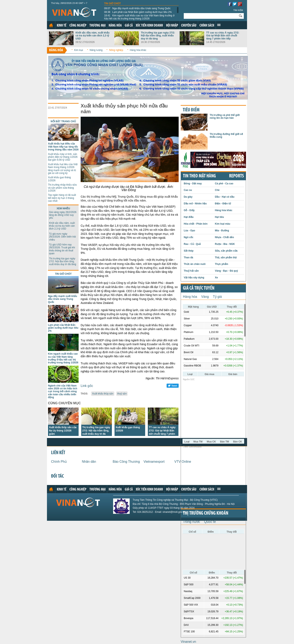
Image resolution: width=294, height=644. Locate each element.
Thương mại (97, 26)
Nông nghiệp (116, 50)
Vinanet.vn (188, 642)
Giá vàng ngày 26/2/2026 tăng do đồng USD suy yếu (63, 215)
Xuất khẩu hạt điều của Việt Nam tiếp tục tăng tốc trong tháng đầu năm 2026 (63, 147)
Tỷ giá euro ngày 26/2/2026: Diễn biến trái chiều (62, 237)
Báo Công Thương (126, 462)
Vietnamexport (154, 462)
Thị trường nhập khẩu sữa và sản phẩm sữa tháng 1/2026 (62, 188)
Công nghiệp (78, 26)
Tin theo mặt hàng (199, 176)
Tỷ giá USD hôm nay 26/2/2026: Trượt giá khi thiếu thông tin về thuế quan (62, 249)
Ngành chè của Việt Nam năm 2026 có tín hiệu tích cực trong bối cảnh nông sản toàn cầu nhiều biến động (63, 392)
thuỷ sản (122, 394)
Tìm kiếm (238, 10)
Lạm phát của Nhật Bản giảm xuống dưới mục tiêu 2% (138, 12)
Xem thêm (219, 25)
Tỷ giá (217, 297)
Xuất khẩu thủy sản (103, 394)
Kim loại (79, 50)
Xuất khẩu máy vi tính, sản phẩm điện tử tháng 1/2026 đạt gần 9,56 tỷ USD (63, 157)
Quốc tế (210, 522)
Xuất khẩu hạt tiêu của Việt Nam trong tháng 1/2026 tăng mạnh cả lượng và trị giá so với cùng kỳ (63, 169)
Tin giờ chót (112, 3)
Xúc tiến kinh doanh (149, 26)
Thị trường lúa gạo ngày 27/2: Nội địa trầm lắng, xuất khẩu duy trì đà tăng (158, 36)
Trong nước (192, 522)
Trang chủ (51, 25)
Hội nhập (172, 26)
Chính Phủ (59, 462)
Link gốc (87, 386)
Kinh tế (62, 26)
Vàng (205, 297)
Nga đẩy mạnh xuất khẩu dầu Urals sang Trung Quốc (137, 8)
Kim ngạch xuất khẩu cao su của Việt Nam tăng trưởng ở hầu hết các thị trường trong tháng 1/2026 (139, 17)
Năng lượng (96, 50)
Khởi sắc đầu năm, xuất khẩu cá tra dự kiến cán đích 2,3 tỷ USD (92, 36)
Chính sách (207, 26)
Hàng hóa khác (138, 50)
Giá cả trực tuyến (199, 288)
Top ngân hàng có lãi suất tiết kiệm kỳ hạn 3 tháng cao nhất (62, 198)
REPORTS (236, 176)
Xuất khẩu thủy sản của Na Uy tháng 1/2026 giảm (63, 431)
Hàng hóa (115, 26)
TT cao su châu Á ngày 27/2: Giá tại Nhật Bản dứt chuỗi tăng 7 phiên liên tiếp (223, 36)
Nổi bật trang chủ (63, 121)
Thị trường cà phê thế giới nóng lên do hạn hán (225, 116)
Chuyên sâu (189, 26)
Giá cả (129, 26)
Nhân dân (89, 462)
